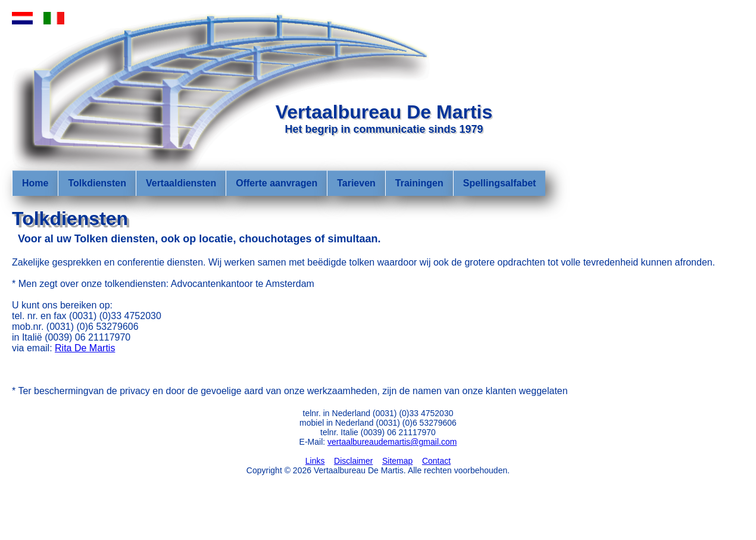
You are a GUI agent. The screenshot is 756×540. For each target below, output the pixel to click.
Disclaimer (353, 461)
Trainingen (419, 183)
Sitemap (397, 461)
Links (315, 461)
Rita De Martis (85, 348)
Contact (436, 461)
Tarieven (356, 183)
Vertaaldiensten (181, 183)
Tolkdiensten (97, 183)
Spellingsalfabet (500, 183)
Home (35, 183)
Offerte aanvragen (277, 183)
